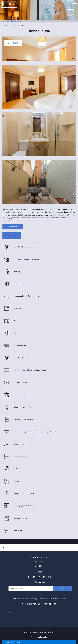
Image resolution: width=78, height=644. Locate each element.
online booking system (12, 21)
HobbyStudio (43, 637)
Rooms (5, 26)
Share (12, 235)
